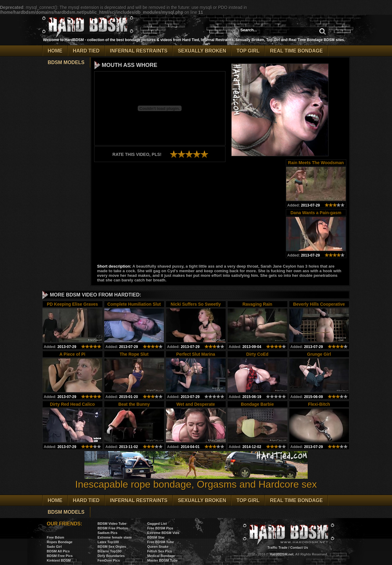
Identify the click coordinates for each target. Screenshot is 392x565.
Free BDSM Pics (160, 528)
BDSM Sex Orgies (112, 547)
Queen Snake (158, 547)
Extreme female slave (115, 537)
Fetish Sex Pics (160, 551)
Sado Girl (54, 547)
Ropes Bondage (60, 542)
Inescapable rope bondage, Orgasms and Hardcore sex (196, 480)
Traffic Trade (277, 548)
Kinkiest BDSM (59, 560)
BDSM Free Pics (60, 556)
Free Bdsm (56, 537)
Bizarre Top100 (110, 551)
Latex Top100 (108, 542)
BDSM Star (156, 537)
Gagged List (157, 524)
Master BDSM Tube (162, 560)
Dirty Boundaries (111, 556)
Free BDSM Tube (161, 542)
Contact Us (299, 548)
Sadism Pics (108, 533)
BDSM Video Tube (112, 524)
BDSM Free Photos (113, 528)
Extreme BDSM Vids (163, 533)
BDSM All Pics (58, 551)
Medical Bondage (161, 556)
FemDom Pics (109, 560)
